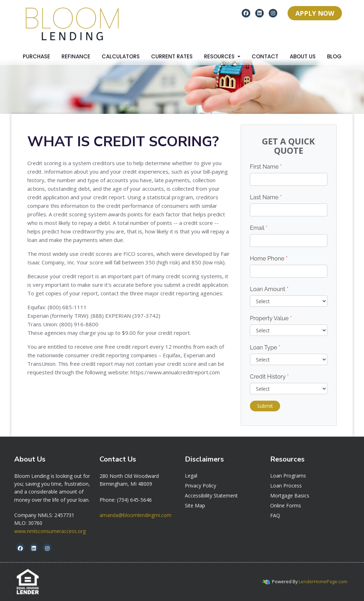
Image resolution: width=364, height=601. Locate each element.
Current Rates (172, 56)
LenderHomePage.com (323, 581)
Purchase (36, 56)
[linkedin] (259, 13)
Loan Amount (269, 289)
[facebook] (246, 13)
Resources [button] (220, 56)
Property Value (271, 318)
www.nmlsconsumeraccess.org (50, 531)
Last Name (266, 197)
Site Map (195, 505)
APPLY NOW (315, 13)
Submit (265, 406)
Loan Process (286, 486)
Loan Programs (288, 476)
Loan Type (265, 347)
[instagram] (273, 13)
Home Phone (269, 259)
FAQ (275, 515)
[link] (129, 476)
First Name (266, 167)
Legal (191, 476)
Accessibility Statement (211, 495)
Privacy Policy (200, 486)
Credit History (269, 377)
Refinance (76, 56)
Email (259, 228)
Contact (265, 56)
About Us (303, 56)
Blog (334, 56)
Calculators (121, 56)
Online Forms (286, 505)
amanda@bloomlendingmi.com (135, 515)
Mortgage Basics (290, 495)
